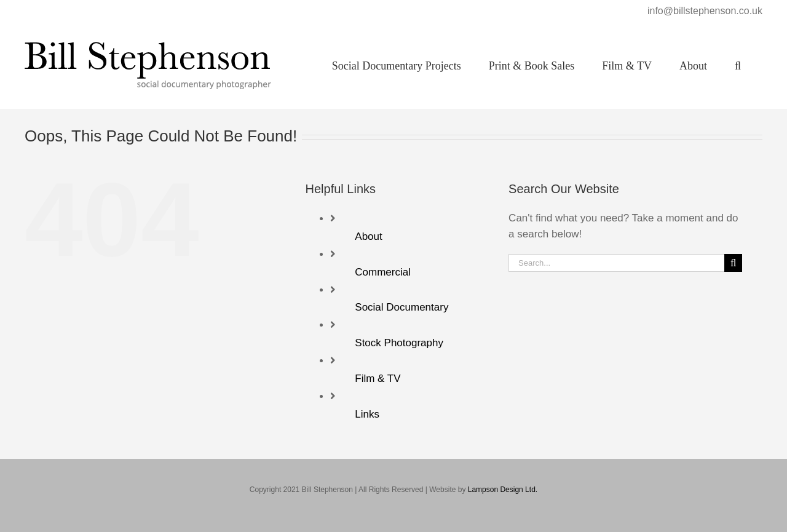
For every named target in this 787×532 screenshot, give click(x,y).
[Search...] (616, 263)
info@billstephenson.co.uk (705, 11)
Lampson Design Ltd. (503, 490)
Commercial (383, 272)
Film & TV (378, 379)
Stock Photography (399, 343)
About (368, 236)
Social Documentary (401, 307)
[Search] (733, 263)
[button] (738, 66)
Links (367, 414)
